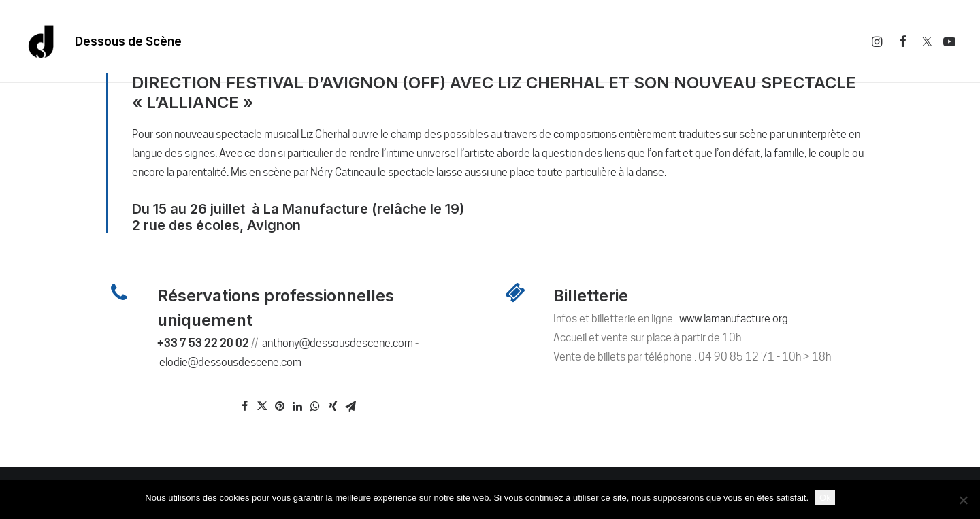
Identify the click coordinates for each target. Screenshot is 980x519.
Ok (825, 498)
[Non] (963, 500)
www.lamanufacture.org (734, 319)
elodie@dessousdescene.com (230, 362)
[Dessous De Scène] (42, 41)
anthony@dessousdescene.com (338, 343)
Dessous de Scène (128, 41)
